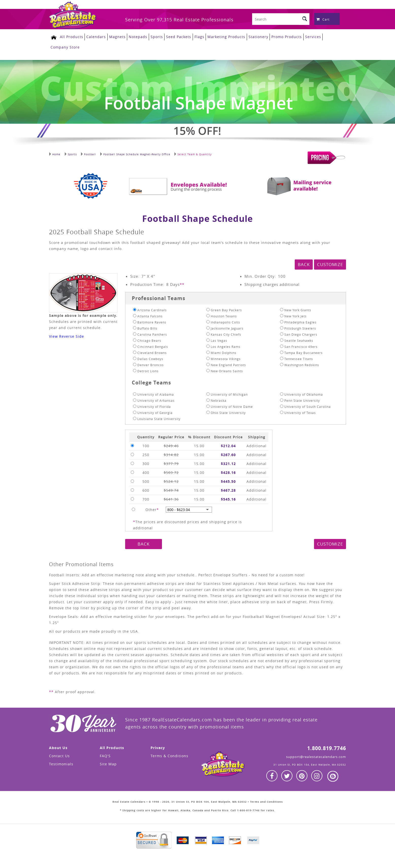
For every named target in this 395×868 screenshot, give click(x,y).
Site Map (108, 762)
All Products (70, 36)
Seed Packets (175, 36)
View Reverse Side (67, 335)
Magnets (115, 36)
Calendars (94, 36)
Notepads (135, 36)
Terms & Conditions (169, 754)
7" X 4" (148, 275)
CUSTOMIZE (330, 263)
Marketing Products (222, 36)
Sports (153, 36)
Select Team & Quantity (191, 152)
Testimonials (61, 762)
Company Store (65, 46)
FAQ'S (105, 754)
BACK (304, 263)
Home (55, 152)
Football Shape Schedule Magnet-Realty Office (134, 152)
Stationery (253, 36)
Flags (195, 36)
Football (87, 152)
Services (307, 36)
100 (282, 275)
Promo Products (281, 36)
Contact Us (59, 754)
